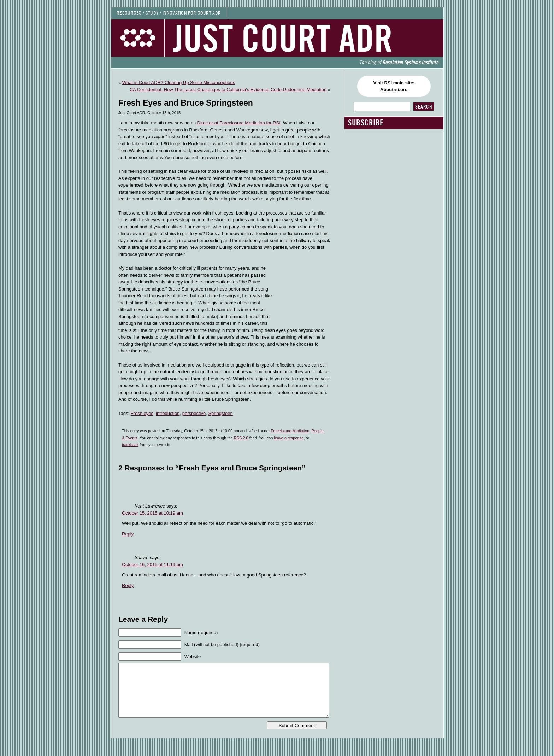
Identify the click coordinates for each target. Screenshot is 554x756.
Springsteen (220, 413)
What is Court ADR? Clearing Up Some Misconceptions (179, 83)
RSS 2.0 (241, 438)
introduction (168, 413)
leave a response (289, 438)
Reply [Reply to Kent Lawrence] (128, 534)
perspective (194, 413)
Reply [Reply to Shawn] (128, 585)
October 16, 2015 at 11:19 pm (152, 565)
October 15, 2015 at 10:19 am (152, 513)
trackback (130, 445)
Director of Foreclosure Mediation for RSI (239, 123)
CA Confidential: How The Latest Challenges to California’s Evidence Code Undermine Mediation (228, 90)
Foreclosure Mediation (290, 431)
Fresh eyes (142, 413)
